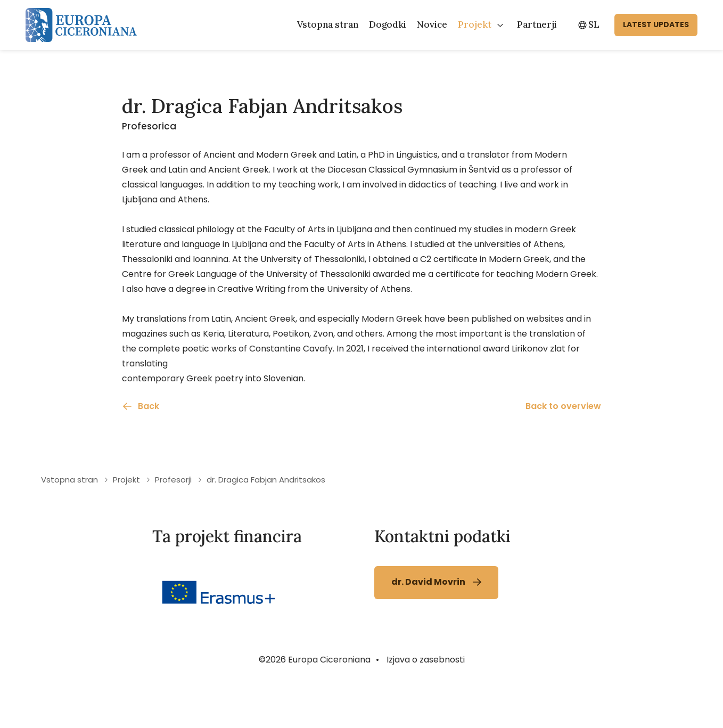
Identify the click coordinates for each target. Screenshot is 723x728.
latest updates (656, 24)
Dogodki (388, 24)
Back (149, 451)
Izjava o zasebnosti (426, 704)
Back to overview (563, 451)
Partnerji (537, 24)
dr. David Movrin (428, 627)
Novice (432, 24)
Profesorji (173, 524)
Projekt (475, 24)
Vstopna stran (328, 24)
